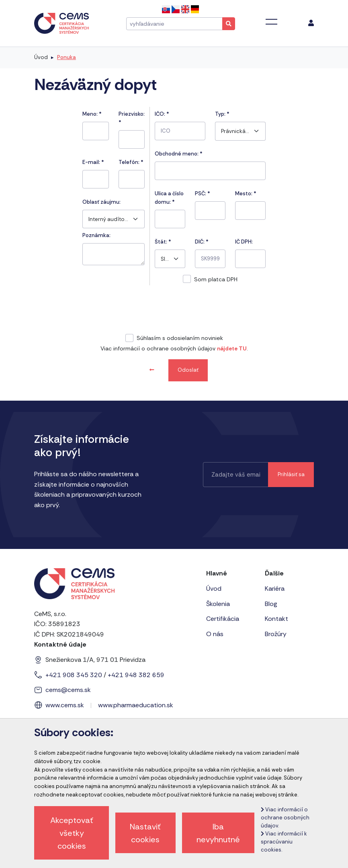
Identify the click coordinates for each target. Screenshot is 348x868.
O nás (215, 634)
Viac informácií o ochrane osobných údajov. (285, 818)
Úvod (41, 57)
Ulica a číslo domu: (169, 198)
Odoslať (188, 370)
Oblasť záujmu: (101, 202)
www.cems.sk (65, 705)
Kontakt (276, 619)
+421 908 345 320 (74, 675)
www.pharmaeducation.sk (136, 705)
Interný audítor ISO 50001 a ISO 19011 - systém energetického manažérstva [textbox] (108, 219)
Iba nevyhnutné (218, 833)
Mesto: (246, 193)
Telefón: (131, 162)
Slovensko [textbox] (165, 259)
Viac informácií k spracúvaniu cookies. (284, 842)
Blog (271, 604)
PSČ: (203, 193)
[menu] (311, 23)
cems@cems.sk (68, 690)
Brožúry (276, 634)
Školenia (218, 604)
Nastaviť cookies (145, 833)
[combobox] (114, 219)
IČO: (162, 114)
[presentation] (174, 311)
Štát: (163, 242)
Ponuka (67, 57)
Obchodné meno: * (179, 154)
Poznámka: (96, 235)
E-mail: (93, 162)
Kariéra (275, 589)
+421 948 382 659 (136, 675)
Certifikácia (223, 619)
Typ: (222, 114)
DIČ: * (202, 242)
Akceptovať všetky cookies (72, 833)
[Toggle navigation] (271, 22)
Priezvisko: (132, 118)
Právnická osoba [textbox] (235, 131)
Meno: (92, 114)
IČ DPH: (244, 242)
